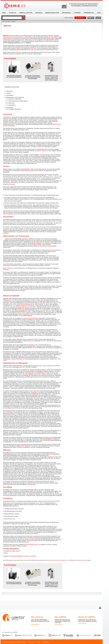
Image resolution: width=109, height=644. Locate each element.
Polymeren (33, 48)
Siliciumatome (7, 37)
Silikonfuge (9, 412)
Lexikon (8, 21)
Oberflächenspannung (21, 307)
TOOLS (99, 13)
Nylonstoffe (46, 440)
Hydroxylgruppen (30, 373)
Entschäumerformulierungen (30, 318)
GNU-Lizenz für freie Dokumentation (58, 560)
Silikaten (18, 48)
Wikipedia (39, 560)
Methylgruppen (50, 38)
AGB (39, 642)
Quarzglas (12, 184)
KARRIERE (77, 13)
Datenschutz (46, 642)
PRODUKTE (39, 13)
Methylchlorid (51, 501)
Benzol (19, 313)
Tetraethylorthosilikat (32, 541)
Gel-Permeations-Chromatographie (47, 246)
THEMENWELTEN (89, 13)
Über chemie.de (37, 617)
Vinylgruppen (41, 373)
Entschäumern (32, 484)
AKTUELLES (13, 13)
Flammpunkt (6, 306)
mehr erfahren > (35, 625)
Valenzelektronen (8, 38)
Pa (11, 301)
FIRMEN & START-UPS (26, 13)
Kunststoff (12, 556)
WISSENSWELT (67, 13)
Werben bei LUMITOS (87, 617)
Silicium (46, 52)
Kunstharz (26, 556)
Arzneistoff (33, 556)
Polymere (51, 36)
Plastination (10, 268)
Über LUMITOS (60, 617)
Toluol (24, 313)
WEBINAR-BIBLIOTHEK (52, 13)
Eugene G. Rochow (14, 121)
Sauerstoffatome (18, 37)
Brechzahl (22, 306)
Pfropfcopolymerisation (32, 545)
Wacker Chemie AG (42, 151)
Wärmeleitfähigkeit (25, 304)
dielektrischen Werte (53, 457)
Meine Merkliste (69, 18)
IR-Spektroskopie (37, 245)
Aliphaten (28, 313)
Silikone (22, 560)
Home (3, 21)
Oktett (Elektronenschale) (28, 171)
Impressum (31, 642)
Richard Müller (39, 121)
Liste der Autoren (82, 560)
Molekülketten (29, 37)
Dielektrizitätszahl (44, 306)
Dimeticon (6, 233)
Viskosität (46, 300)
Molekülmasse (7, 300)
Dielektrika (32, 345)
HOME (4, 13)
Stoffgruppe (19, 556)
